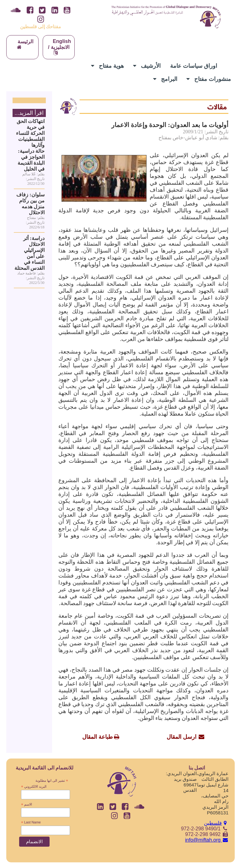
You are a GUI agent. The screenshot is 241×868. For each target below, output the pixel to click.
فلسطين (216, 823)
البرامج (165, 79)
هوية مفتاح (107, 66)
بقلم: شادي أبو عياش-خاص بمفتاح (193, 138)
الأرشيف (147, 66)
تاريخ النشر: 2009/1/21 (206, 132)
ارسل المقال (182, 737)
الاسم (26, 805)
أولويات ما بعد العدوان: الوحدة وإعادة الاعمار (170, 125)
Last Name (31, 823)
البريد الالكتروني (34, 787)
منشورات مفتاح (209, 79)
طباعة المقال (97, 737)
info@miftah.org (207, 840)
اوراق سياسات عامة (194, 66)
